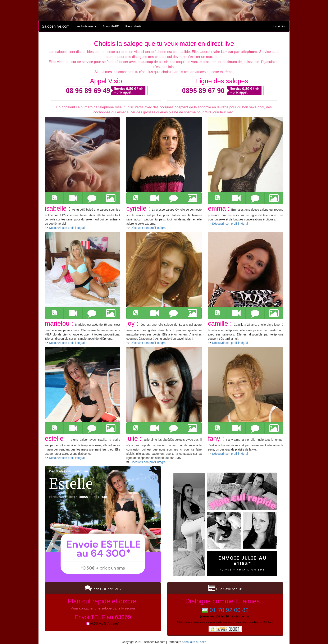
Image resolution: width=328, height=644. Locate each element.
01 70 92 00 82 (229, 610)
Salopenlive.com (56, 26)
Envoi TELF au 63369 (103, 617)
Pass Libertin (134, 26)
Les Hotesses (86, 26)
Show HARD (111, 26)
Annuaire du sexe (195, 642)
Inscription (279, 26)
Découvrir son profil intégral (67, 228)
